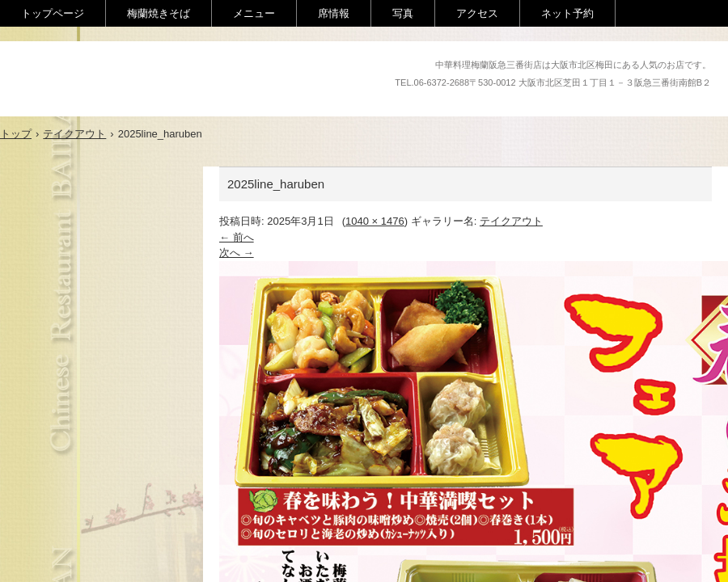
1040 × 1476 (375, 221)
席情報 (334, 13)
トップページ (53, 13)
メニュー (254, 13)
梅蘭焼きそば (159, 13)
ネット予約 (567, 13)
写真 (403, 13)
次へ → (237, 253)
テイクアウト (511, 221)
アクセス (477, 13)
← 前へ (237, 237)
